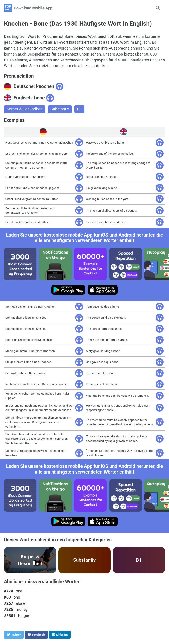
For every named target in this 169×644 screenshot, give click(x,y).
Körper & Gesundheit (25, 109)
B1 (80, 109)
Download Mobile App (33, 8)
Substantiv (60, 109)
